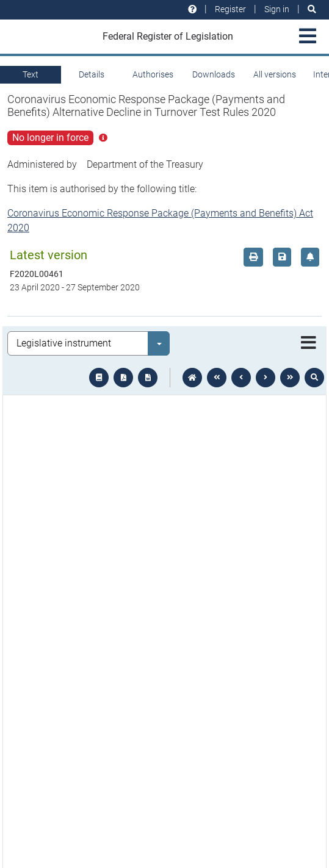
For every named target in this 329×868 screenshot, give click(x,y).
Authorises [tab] (153, 74)
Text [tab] (31, 74)
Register (230, 9)
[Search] (312, 9)
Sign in (277, 9)
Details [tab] (92, 74)
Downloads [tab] (214, 74)
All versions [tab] (275, 74)
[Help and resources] (192, 9)
